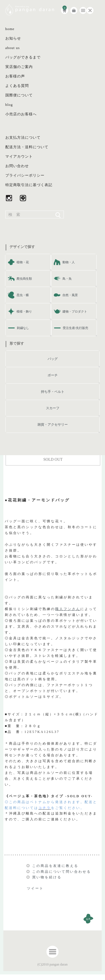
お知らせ (13, 38)
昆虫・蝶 (23, 295)
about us (13, 48)
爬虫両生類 (24, 279)
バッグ (53, 359)
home (10, 29)
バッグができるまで (23, 57)
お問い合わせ (17, 166)
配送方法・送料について (27, 147)
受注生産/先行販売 (75, 328)
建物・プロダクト (75, 311)
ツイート (35, 888)
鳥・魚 (67, 279)
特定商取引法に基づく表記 (29, 185)
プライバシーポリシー (25, 175)
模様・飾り (24, 311)
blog (9, 105)
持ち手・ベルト (53, 392)
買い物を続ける (47, 877)
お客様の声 (15, 76)
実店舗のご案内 (19, 67)
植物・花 (23, 262)
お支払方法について (23, 137)
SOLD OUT (53, 459)
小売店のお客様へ (21, 114)
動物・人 (69, 262)
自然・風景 (70, 295)
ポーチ (53, 375)
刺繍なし (23, 328)
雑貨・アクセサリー (53, 425)
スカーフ (53, 408)
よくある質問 (17, 86)
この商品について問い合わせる (62, 872)
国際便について (19, 95)
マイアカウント (19, 156)
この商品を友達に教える (55, 866)
